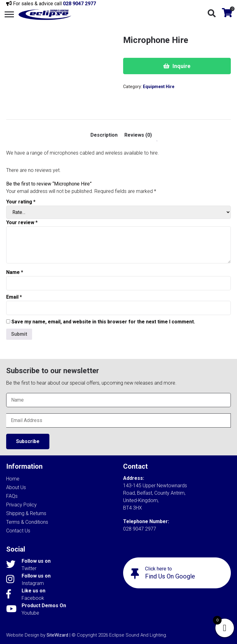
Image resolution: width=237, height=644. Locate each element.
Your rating (21, 202)
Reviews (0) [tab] (138, 135)
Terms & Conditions (27, 522)
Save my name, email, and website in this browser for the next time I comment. (103, 322)
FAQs (12, 496)
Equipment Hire (159, 87)
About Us (16, 487)
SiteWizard (57, 635)
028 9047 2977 (79, 4)
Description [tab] (104, 135)
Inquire (181, 66)
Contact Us (18, 531)
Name (15, 272)
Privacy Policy (21, 505)
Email (14, 297)
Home (13, 479)
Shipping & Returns (26, 513)
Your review (22, 222)
